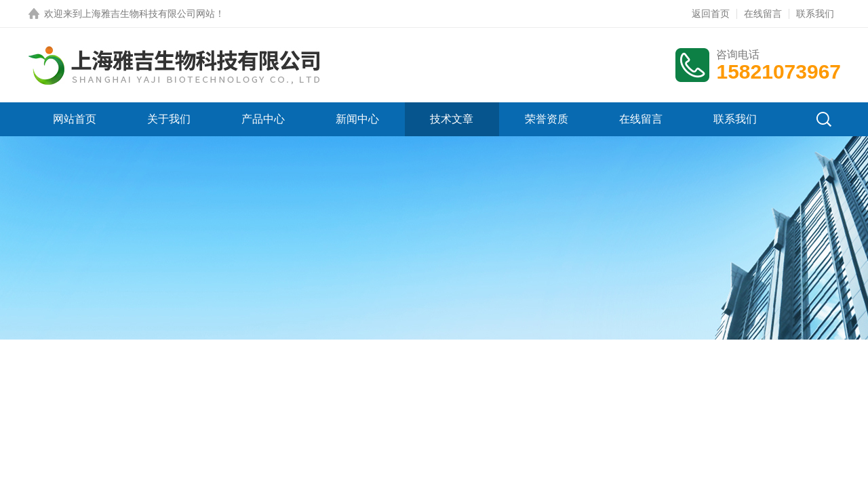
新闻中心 (357, 119)
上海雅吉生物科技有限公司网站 (149, 14)
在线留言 (763, 14)
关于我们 (169, 119)
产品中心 (263, 119)
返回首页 (711, 14)
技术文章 (452, 119)
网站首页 (75, 119)
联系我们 (815, 14)
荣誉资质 (547, 119)
